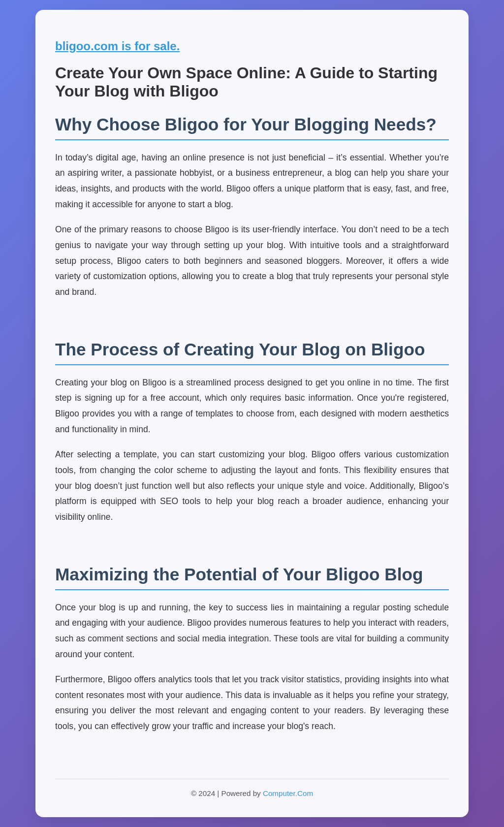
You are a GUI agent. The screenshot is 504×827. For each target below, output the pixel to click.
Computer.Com (288, 793)
